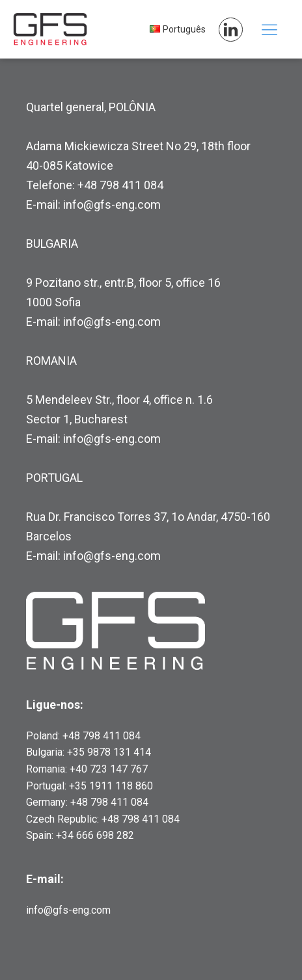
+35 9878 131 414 (109, 752)
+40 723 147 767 (109, 769)
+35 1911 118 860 (111, 786)
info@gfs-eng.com (68, 910)
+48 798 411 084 (102, 736)
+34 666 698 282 (95, 835)
